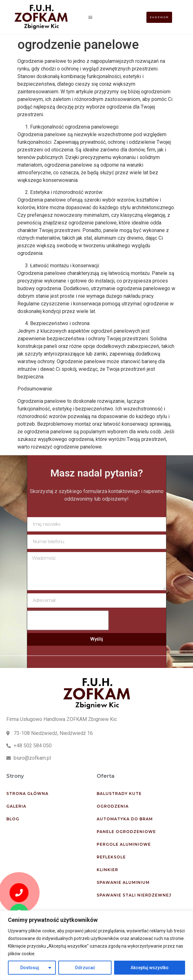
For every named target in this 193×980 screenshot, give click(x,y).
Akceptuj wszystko (150, 968)
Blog (13, 819)
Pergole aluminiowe (124, 844)
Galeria (16, 806)
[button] (90, 17)
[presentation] (68, 620)
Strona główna (27, 793)
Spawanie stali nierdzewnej (134, 895)
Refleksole (111, 857)
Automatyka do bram (125, 819)
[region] (96, 945)
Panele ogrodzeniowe (126, 832)
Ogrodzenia (113, 806)
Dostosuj (30, 968)
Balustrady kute (119, 793)
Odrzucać (85, 968)
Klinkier (107, 870)
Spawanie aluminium (123, 882)
